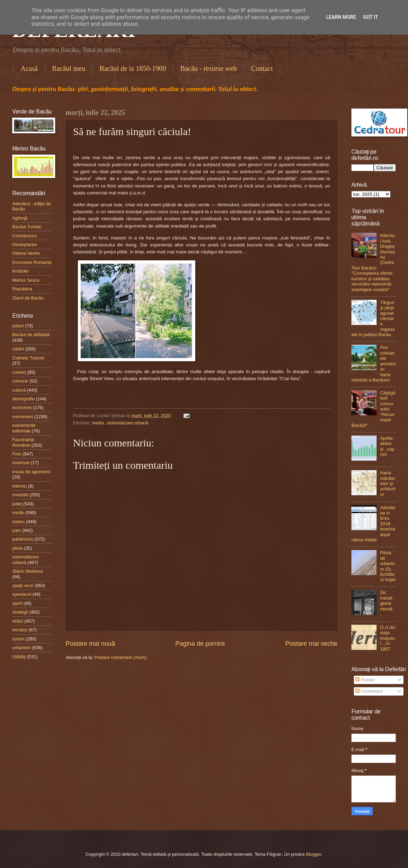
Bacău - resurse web (209, 68)
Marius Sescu (26, 280)
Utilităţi (19, 657)
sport (17, 603)
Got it (370, 17)
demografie (23, 399)
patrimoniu (23, 539)
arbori (18, 326)
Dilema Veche (26, 253)
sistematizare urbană (127, 423)
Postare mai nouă (90, 644)
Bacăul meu (69, 68)
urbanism (21, 648)
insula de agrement (31, 472)
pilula (17, 548)
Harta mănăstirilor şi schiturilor (388, 484)
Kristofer (21, 271)
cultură (19, 390)
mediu (98, 423)
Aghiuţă (20, 218)
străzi (18, 621)
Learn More (341, 17)
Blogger (314, 854)
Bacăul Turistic (27, 227)
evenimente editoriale (24, 428)
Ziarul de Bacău (28, 298)
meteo (19, 522)
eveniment (23, 417)
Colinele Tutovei (28, 358)
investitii (20, 495)
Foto (17, 454)
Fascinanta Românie (23, 442)
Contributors (24, 236)
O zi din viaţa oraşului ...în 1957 (388, 638)
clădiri (18, 349)
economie (22, 407)
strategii (20, 612)
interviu (20, 486)
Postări (365, 680)
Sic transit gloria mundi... (387, 603)
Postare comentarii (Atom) (121, 657)
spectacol (22, 594)
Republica (22, 289)
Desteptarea (24, 244)
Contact (262, 68)
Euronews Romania (32, 262)
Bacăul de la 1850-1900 (133, 68)
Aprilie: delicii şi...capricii (387, 446)
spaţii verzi (23, 585)
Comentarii (369, 691)
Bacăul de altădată (31, 335)
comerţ (19, 372)
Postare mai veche (311, 644)
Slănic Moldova (27, 571)
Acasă (29, 68)
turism (18, 639)
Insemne (21, 463)
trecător (20, 630)
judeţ (17, 504)
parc (17, 530)
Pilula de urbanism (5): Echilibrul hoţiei (388, 566)
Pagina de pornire (200, 644)
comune (20, 381)
